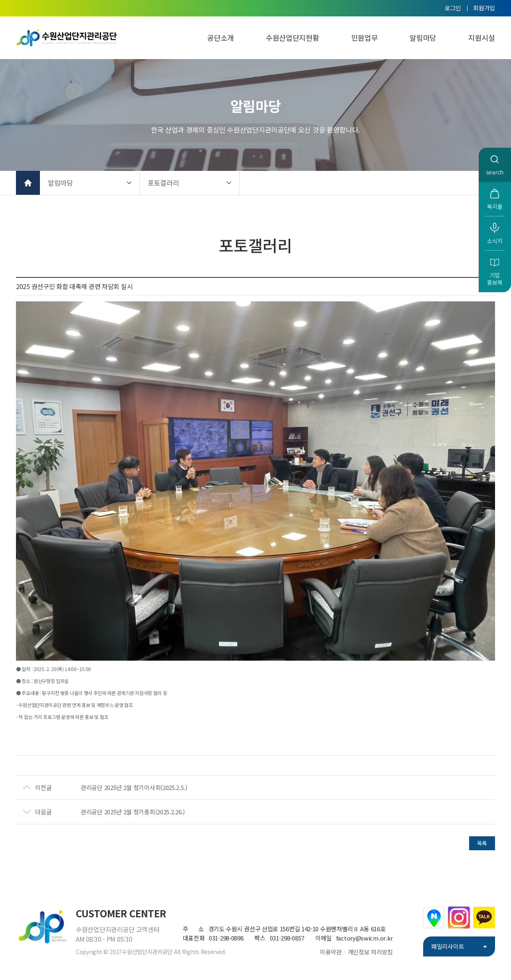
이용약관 (331, 952)
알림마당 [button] (60, 183)
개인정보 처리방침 (370, 952)
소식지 (495, 241)
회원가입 (484, 8)
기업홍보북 (495, 279)
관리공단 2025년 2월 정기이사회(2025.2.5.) (134, 787)
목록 (482, 843)
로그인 (453, 8)
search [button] (495, 172)
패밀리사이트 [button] (448, 946)
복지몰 (495, 206)
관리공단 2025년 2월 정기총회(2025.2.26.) (133, 812)
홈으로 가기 (28, 183)
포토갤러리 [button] (163, 183)
